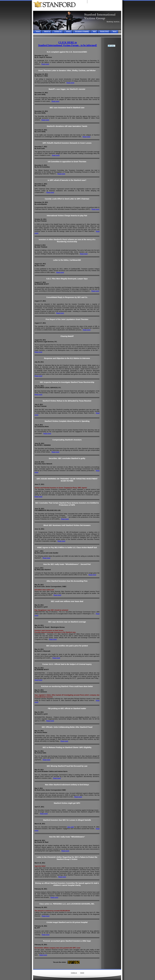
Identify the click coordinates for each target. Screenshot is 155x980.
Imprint (82, 973)
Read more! (45, 64)
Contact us (74, 973)
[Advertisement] (112, 85)
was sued (71, 827)
